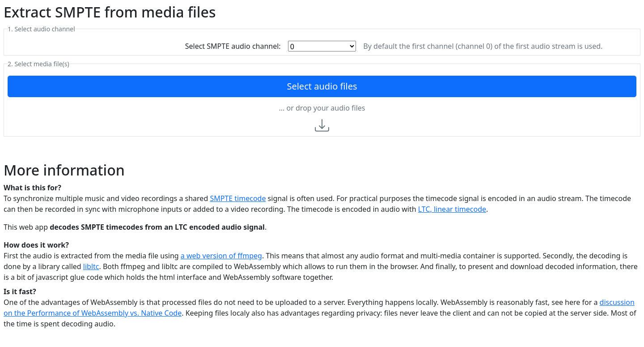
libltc (91, 266)
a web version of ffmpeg (221, 256)
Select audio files (322, 86)
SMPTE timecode (238, 198)
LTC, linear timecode (452, 209)
